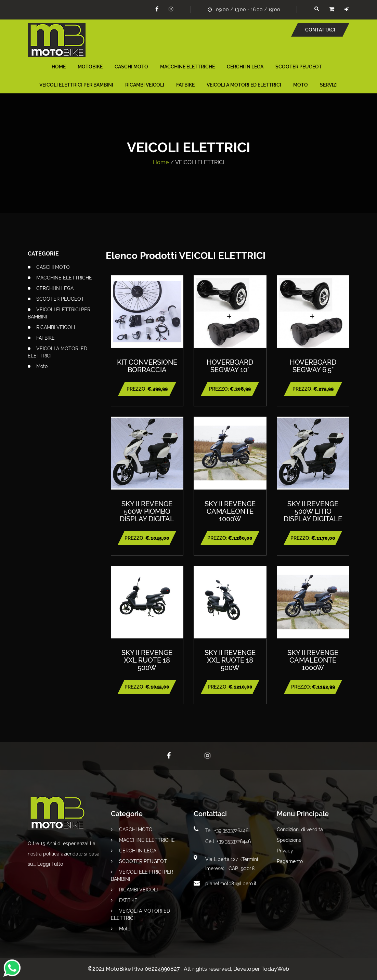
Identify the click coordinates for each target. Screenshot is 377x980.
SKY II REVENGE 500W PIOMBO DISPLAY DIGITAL (147, 511)
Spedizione (289, 840)
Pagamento (290, 861)
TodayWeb (275, 969)
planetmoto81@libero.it (231, 884)
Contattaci (320, 30)
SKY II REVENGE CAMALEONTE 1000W (230, 511)
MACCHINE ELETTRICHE (187, 67)
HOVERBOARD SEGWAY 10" (230, 366)
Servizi (329, 85)
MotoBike (90, 67)
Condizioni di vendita (300, 829)
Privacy (285, 851)
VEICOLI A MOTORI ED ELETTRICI (244, 85)
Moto (301, 85)
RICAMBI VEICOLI (145, 85)
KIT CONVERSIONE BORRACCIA (147, 366)
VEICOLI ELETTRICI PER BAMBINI (76, 85)
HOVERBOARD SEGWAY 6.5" (313, 366)
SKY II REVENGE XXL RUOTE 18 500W (147, 660)
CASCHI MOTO (131, 67)
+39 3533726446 (231, 831)
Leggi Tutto (50, 864)
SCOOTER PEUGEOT (299, 67)
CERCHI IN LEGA (245, 67)
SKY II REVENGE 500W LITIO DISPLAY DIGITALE (313, 511)
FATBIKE (185, 85)
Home (59, 67)
